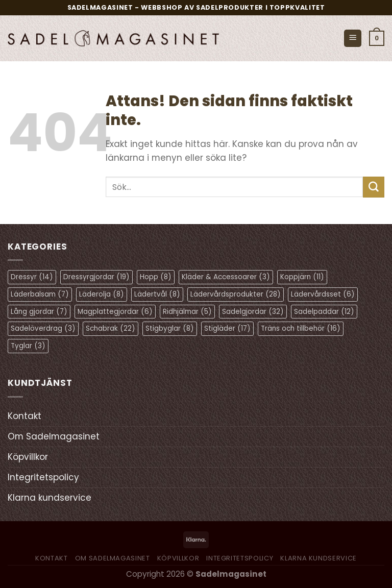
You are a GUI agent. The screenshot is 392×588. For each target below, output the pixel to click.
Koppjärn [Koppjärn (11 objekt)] (302, 277)
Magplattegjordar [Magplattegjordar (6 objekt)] (115, 312)
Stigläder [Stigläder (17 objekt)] (227, 328)
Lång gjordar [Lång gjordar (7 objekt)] (39, 312)
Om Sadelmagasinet (54, 436)
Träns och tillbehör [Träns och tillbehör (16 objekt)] (301, 328)
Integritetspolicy (43, 477)
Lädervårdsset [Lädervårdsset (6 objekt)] (323, 294)
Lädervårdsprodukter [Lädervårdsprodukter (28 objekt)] (236, 294)
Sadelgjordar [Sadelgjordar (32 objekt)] (253, 312)
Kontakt (24, 416)
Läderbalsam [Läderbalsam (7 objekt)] (40, 294)
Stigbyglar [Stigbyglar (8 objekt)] (170, 328)
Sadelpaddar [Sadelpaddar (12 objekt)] (324, 312)
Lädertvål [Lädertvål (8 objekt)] (157, 294)
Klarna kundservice (50, 498)
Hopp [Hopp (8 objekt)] (156, 277)
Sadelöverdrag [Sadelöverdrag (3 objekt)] (43, 328)
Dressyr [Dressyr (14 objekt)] (32, 277)
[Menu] (353, 39)
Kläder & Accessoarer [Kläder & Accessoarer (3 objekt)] (226, 277)
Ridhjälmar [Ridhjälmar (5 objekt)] (187, 312)
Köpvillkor (28, 457)
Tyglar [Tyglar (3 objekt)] (28, 346)
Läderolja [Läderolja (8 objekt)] (102, 294)
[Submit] (374, 187)
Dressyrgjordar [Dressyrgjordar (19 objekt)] (96, 277)
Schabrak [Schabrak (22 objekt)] (111, 328)
